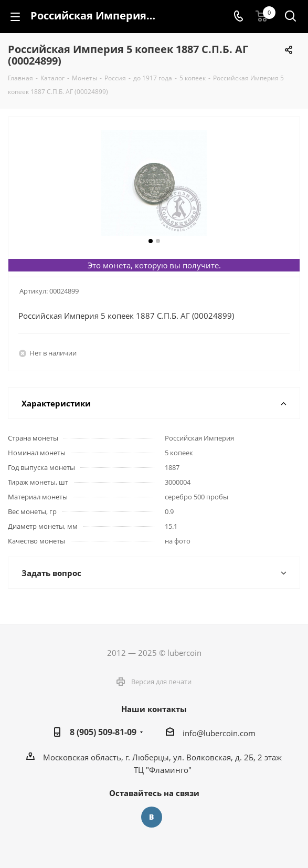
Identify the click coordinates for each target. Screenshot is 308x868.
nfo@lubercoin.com (220, 733)
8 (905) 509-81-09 (103, 732)
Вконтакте (152, 817)
